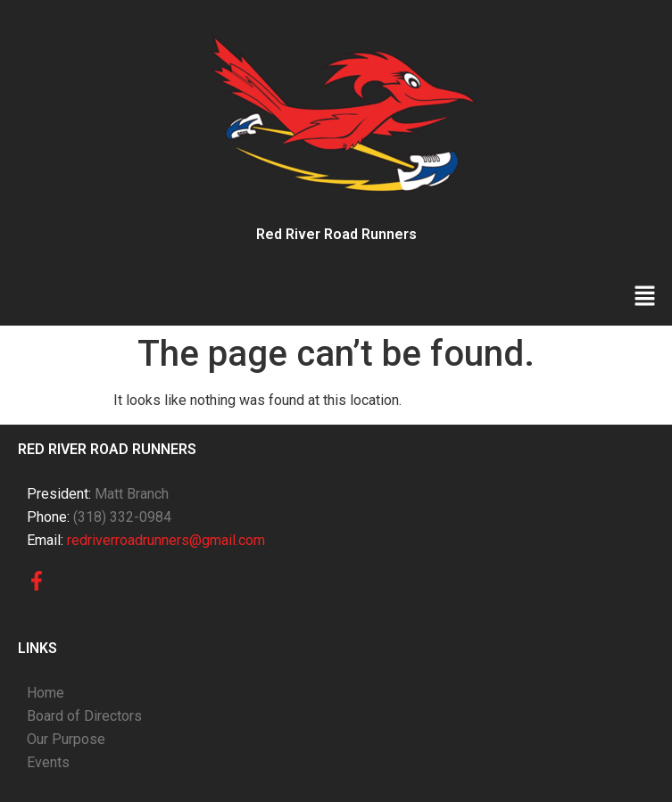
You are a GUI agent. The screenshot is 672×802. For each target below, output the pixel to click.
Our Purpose (66, 739)
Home (46, 693)
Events (48, 762)
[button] (645, 297)
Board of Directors (84, 716)
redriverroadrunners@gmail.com (166, 540)
